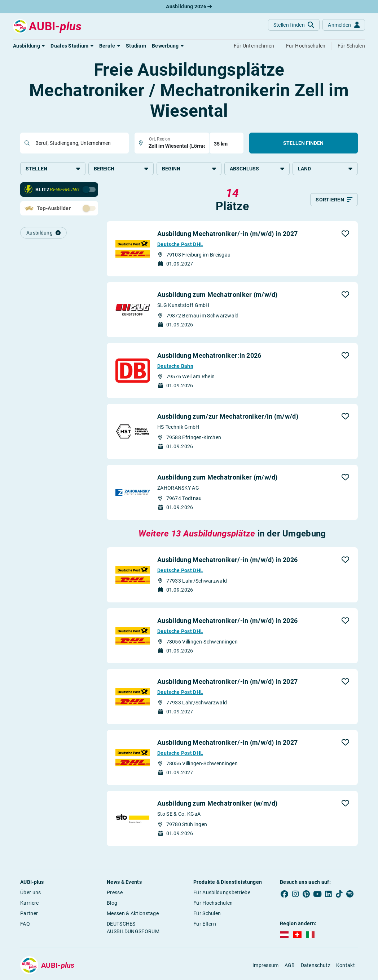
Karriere (29, 903)
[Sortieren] (334, 200)
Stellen (53, 169)
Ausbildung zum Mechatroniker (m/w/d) (217, 295)
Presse (115, 892)
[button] (29, 46)
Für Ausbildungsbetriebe (222, 892)
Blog (112, 903)
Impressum (266, 965)
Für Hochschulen (213, 903)
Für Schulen (207, 913)
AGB (290, 965)
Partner (29, 913)
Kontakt (346, 965)
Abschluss (257, 169)
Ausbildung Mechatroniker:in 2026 (209, 355)
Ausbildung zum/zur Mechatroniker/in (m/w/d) (228, 416)
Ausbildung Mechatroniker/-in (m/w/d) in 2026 (227, 560)
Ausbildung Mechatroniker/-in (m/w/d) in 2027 (227, 234)
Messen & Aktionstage (133, 913)
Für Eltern (205, 924)
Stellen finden (303, 143)
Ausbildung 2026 (189, 6)
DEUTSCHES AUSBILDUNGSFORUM (133, 928)
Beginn (189, 169)
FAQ (25, 924)
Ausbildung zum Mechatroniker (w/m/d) (217, 803)
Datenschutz (316, 965)
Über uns (30, 892)
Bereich (121, 169)
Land (325, 169)
